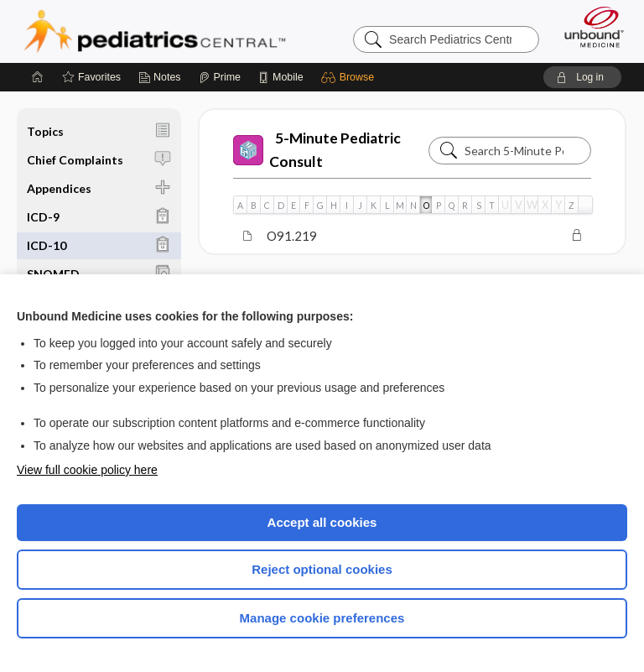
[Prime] (220, 77)
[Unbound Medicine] (589, 27)
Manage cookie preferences (322, 618)
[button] (350, 77)
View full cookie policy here (87, 470)
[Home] (38, 77)
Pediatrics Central (155, 31)
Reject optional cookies (322, 569)
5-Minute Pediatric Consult (317, 150)
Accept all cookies (322, 522)
